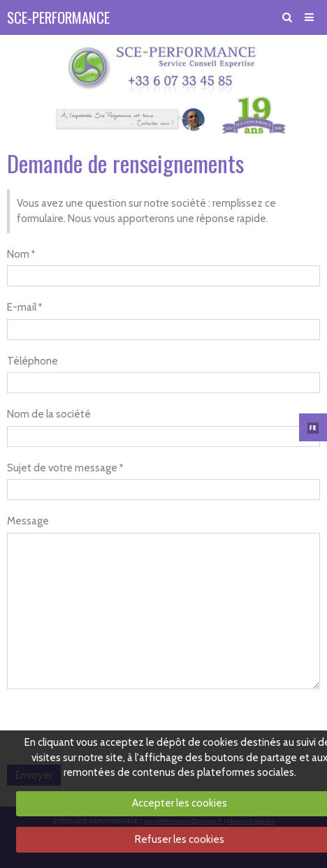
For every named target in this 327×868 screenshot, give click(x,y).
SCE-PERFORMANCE (58, 17)
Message (28, 521)
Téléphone (32, 361)
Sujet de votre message (62, 468)
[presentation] (113, 723)
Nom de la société (49, 414)
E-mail (22, 307)
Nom (18, 254)
